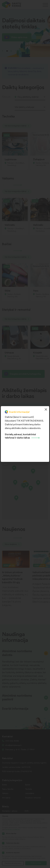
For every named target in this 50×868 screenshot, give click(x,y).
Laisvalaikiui (30, 793)
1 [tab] (7, 51)
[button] (24, 486)
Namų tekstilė (8, 789)
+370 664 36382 (12, 741)
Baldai (4, 785)
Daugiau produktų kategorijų (25, 374)
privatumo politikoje (12, 829)
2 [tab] (11, 51)
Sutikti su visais (36, 863)
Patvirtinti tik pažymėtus (13, 863)
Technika (29, 789)
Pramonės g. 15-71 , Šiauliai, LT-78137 (20, 749)
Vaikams (5, 793)
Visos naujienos (12, 544)
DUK (26, 811)
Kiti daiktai (6, 798)
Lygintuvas (11, 159)
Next (20, 51)
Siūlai (8, 290)
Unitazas (9, 352)
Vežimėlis (10, 225)
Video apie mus (19, 37)
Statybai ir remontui (33, 798)
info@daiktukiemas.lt (13, 745)
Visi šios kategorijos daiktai (17, 126)
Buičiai (28, 785)
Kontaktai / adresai (10, 811)
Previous (3, 51)
